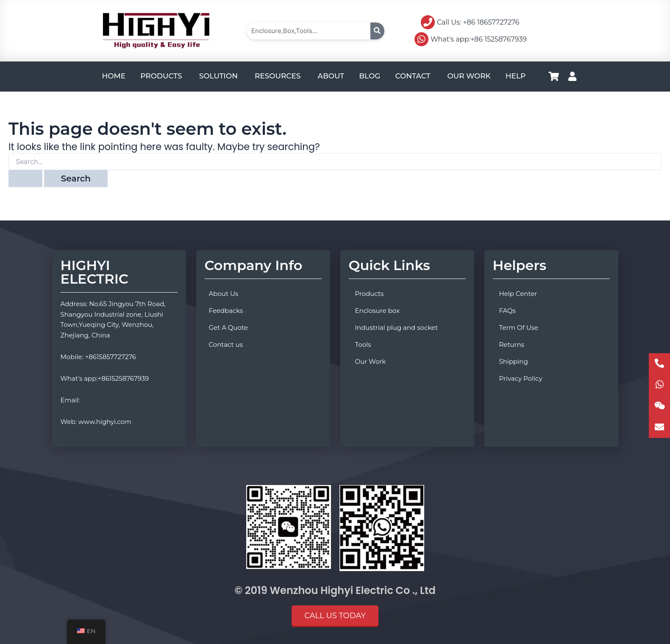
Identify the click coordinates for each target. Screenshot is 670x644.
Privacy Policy (521, 378)
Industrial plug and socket (397, 328)
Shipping (514, 361)
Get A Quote (228, 328)
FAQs (508, 311)
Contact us (226, 344)
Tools (363, 344)
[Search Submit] (25, 178)
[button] (335, 616)
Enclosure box (378, 311)
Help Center (518, 294)
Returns (512, 344)
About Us (224, 294)
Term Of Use (519, 328)
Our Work (371, 361)
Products (370, 294)
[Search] (377, 31)
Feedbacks (226, 311)
